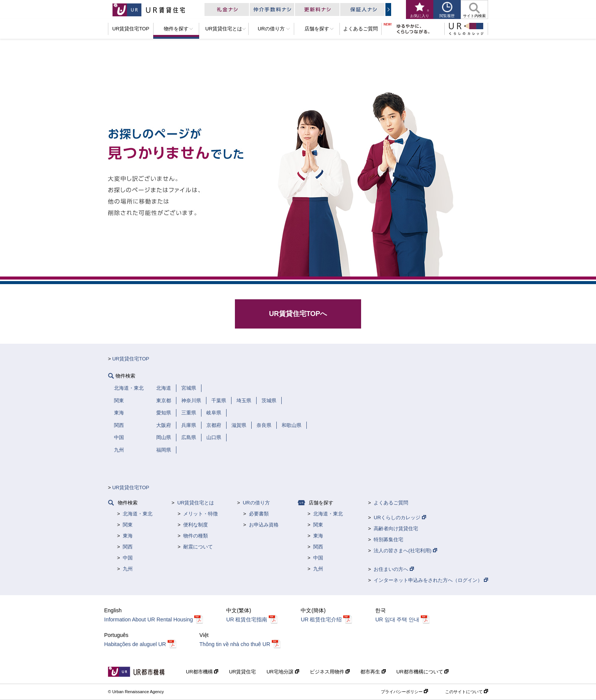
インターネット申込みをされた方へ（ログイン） (431, 580)
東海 (128, 536)
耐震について (198, 547)
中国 (128, 558)
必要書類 (259, 514)
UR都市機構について (422, 672)
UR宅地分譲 (283, 672)
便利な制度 (196, 525)
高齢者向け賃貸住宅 (396, 529)
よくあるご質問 (391, 503)
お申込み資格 (264, 525)
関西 (128, 547)
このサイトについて (467, 692)
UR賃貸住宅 (242, 672)
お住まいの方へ (394, 569)
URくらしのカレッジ (400, 517)
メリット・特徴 (201, 514)
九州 (128, 569)
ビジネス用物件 (330, 672)
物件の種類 (196, 536)
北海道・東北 (138, 514)
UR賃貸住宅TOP (131, 359)
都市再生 (373, 672)
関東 (128, 525)
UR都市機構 (202, 672)
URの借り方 (256, 503)
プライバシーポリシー (404, 692)
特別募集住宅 (388, 540)
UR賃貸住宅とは (196, 503)
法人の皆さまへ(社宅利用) (405, 551)
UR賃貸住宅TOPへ (298, 314)
